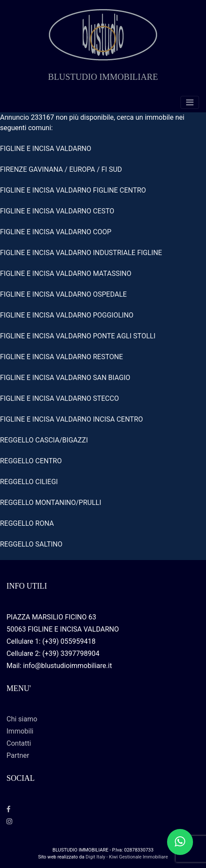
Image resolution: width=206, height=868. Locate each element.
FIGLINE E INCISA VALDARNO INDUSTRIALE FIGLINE (81, 253)
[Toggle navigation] (190, 102)
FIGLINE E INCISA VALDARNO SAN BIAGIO (65, 378)
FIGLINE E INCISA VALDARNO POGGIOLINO (67, 315)
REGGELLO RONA (27, 523)
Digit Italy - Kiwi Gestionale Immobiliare (127, 857)
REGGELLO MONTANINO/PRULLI (51, 503)
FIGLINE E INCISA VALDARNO (46, 149)
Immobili (20, 731)
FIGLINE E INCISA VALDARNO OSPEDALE (63, 294)
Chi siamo (22, 719)
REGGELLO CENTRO (31, 461)
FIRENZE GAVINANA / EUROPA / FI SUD (61, 169)
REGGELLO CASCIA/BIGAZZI (44, 440)
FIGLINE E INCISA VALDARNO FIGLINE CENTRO (73, 190)
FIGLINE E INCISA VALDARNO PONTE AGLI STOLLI (78, 336)
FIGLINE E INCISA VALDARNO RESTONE (61, 357)
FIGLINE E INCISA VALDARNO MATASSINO (66, 274)
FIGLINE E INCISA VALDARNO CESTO (57, 211)
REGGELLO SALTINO (31, 544)
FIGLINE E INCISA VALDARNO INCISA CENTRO (71, 419)
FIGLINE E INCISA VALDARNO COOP (56, 232)
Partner (18, 755)
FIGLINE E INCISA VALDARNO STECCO (60, 398)
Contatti (19, 743)
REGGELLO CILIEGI (29, 482)
